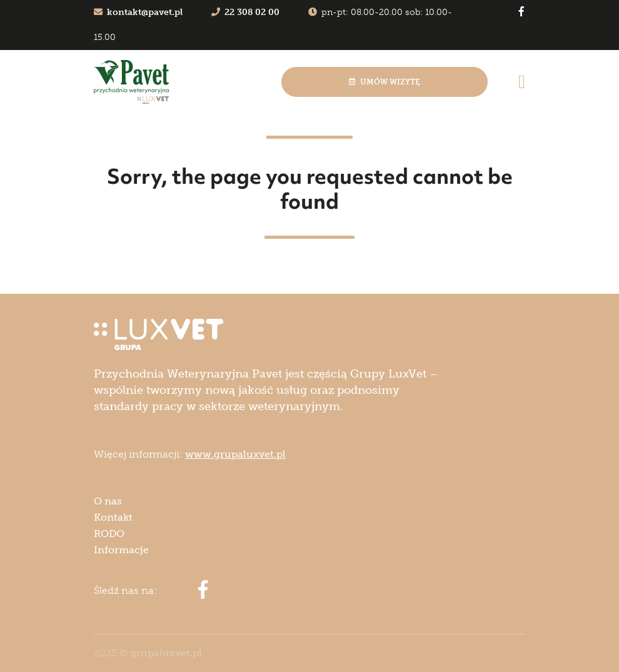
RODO (109, 534)
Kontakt (113, 517)
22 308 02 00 (245, 12)
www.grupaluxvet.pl (235, 454)
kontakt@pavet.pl (138, 12)
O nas (108, 501)
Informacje (121, 550)
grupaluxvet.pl (166, 653)
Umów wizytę (385, 82)
